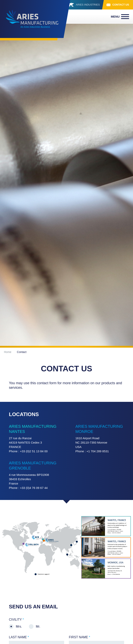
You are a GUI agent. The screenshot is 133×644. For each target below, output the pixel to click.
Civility (16, 620)
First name (79, 637)
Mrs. (19, 626)
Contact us (121, 5)
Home (8, 352)
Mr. (38, 626)
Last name (19, 637)
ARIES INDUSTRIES (88, 5)
